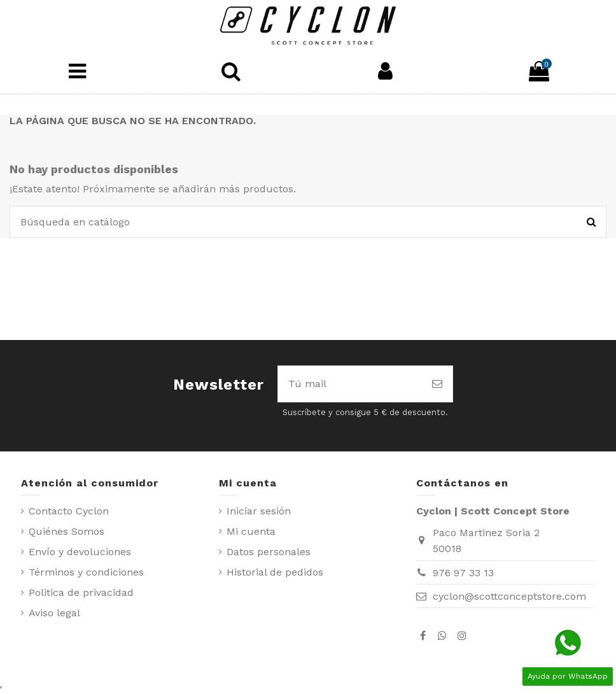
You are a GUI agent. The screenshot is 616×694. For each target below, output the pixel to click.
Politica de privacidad (81, 592)
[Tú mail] (350, 384)
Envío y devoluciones (80, 552)
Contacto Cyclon (69, 511)
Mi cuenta (251, 531)
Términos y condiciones (86, 572)
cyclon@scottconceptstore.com (509, 596)
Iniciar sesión (259, 511)
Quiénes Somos (66, 531)
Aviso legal (54, 613)
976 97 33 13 (463, 573)
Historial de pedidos (275, 572)
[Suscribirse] (437, 384)
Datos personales (269, 552)
